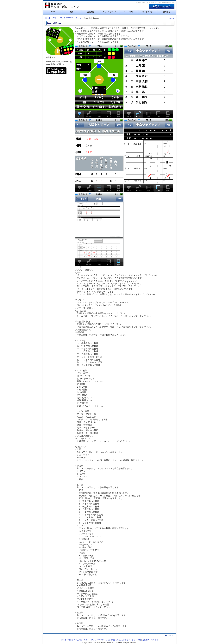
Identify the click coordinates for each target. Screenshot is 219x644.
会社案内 (91, 12)
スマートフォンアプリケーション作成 (99, 640)
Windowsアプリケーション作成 (128, 640)
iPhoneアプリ (128, 12)
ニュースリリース (109, 12)
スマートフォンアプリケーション (67, 18)
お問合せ (166, 12)
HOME (53, 12)
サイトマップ (147, 12)
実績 (72, 12)
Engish (171, 18)
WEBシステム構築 (75, 640)
